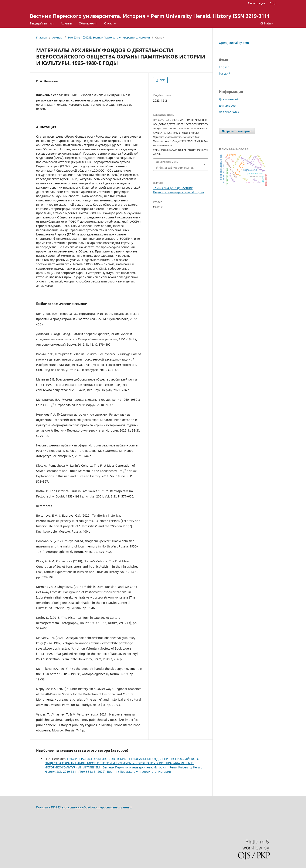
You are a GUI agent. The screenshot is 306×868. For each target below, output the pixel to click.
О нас (109, 23)
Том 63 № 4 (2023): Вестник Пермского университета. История (109, 37)
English (224, 67)
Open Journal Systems (235, 43)
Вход (273, 3)
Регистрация (256, 3)
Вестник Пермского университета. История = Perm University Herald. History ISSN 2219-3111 (150, 16)
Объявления (88, 23)
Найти (267, 23)
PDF (162, 80)
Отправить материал (237, 131)
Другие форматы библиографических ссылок (175, 165)
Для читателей (229, 99)
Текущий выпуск (42, 23)
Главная (42, 37)
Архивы (66, 23)
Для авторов (227, 105)
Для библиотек (229, 112)
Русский (225, 73)
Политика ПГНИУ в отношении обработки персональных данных (84, 807)
